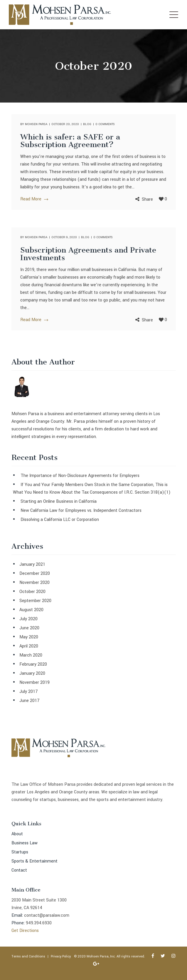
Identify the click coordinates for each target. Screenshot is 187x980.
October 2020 (32, 592)
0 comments (105, 124)
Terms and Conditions (28, 956)
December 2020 (35, 573)
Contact (19, 870)
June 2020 (29, 628)
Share (147, 199)
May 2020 (29, 637)
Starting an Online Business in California (59, 501)
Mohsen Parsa (36, 124)
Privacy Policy (61, 956)
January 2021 (32, 564)
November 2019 (34, 682)
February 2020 (33, 664)
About (17, 834)
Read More (34, 199)
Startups (20, 852)
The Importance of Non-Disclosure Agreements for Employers (80, 476)
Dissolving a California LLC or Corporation (60, 520)
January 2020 (32, 673)
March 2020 (31, 655)
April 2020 (29, 646)
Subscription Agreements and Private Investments (88, 254)
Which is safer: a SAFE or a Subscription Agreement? (70, 141)
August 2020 (31, 610)
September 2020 (35, 601)
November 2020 (34, 583)
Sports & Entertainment (34, 861)
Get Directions (25, 931)
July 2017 (29, 692)
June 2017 (30, 701)
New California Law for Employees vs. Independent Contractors (81, 511)
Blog (87, 124)
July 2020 (28, 619)
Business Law (25, 843)
